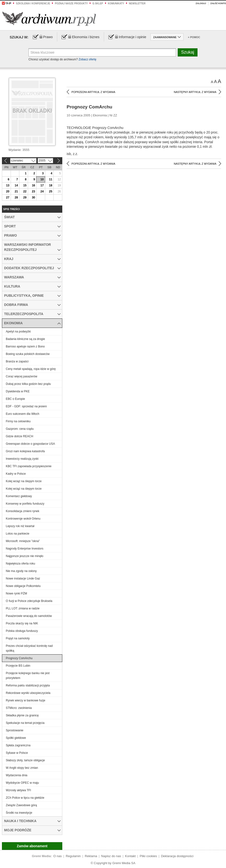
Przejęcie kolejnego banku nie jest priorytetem (28, 676)
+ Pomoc (194, 37)
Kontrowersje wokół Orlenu (23, 519)
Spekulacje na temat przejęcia (25, 723)
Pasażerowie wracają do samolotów (29, 616)
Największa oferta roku (20, 564)
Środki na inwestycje (19, 813)
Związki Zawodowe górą (21, 805)
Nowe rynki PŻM (16, 593)
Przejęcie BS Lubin (18, 666)
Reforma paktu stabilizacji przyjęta (28, 685)
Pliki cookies (148, 856)
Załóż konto (218, 3)
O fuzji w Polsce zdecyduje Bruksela (29, 601)
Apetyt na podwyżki (18, 332)
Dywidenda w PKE (18, 391)
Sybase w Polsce (17, 753)
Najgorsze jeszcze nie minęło (25, 556)
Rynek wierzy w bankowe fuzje (25, 700)
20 (8, 191)
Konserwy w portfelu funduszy (25, 504)
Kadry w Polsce (16, 474)
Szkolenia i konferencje (33, 4)
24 (42, 191)
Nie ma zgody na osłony (21, 571)
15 (25, 185)
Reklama (91, 856)
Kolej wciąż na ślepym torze (24, 481)
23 (33, 191)
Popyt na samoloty (18, 638)
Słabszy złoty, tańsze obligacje (25, 760)
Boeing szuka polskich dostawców (28, 354)
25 (51, 191)
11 (51, 179)
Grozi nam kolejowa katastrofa (25, 451)
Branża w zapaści (17, 361)
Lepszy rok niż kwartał (20, 526)
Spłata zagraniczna (18, 745)
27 (8, 198)
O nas (58, 856)
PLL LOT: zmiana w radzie (23, 608)
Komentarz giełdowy (19, 496)
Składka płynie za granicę (22, 715)
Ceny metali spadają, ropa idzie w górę (31, 369)
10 (42, 179)
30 (33, 198)
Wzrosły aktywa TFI (18, 790)
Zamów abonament (32, 846)
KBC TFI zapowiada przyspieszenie (29, 466)
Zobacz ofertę (87, 59)
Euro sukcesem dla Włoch (23, 414)
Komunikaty (116, 4)
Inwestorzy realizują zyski (22, 459)
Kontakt (130, 856)
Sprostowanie (15, 730)
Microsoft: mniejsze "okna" (23, 541)
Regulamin (73, 856)
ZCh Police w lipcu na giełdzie (25, 798)
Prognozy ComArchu (19, 658)
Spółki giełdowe (16, 738)
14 (16, 185)
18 (51, 185)
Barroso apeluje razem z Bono (25, 346)
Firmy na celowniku (18, 421)
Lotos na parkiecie (18, 534)
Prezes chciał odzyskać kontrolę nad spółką (29, 648)
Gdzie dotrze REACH (19, 436)
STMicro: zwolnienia (19, 708)
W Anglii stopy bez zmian (22, 768)
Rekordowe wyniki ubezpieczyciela (28, 693)
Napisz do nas (111, 856)
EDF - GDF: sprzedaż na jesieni (26, 406)
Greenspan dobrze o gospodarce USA (30, 444)
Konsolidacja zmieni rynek (23, 511)
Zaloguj (201, 3)
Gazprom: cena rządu (20, 429)
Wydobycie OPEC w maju (22, 783)
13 (8, 185)
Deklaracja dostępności (177, 856)
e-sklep (98, 4)
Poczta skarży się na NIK (22, 623)
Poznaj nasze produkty (71, 4)
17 (42, 185)
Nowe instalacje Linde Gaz (23, 579)
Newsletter (137, 4)
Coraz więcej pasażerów (21, 376)
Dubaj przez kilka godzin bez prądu (28, 384)
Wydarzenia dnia (17, 775)
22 (25, 191)
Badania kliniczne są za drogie (25, 339)
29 (25, 198)
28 (16, 198)
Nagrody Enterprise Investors (25, 549)
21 (16, 191)
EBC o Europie (15, 399)
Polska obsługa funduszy (22, 631)
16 (33, 185)
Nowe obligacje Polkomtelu (23, 586)
